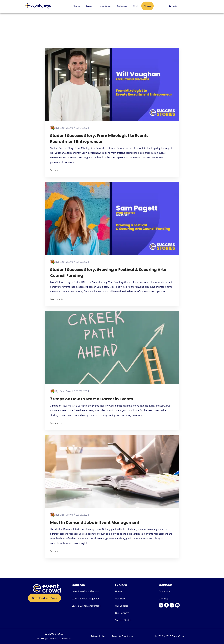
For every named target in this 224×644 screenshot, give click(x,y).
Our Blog (163, 599)
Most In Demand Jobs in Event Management (95, 523)
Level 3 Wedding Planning (85, 591)
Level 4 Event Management (86, 599)
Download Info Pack (44, 598)
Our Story (120, 599)
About (136, 6)
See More (57, 170)
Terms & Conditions (122, 636)
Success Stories (104, 6)
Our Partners (122, 613)
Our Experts (121, 606)
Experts (89, 6)
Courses (77, 6)
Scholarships (122, 6)
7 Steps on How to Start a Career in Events (92, 399)
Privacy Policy (98, 636)
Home (118, 591)
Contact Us (164, 591)
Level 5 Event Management (86, 606)
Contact (148, 6)
